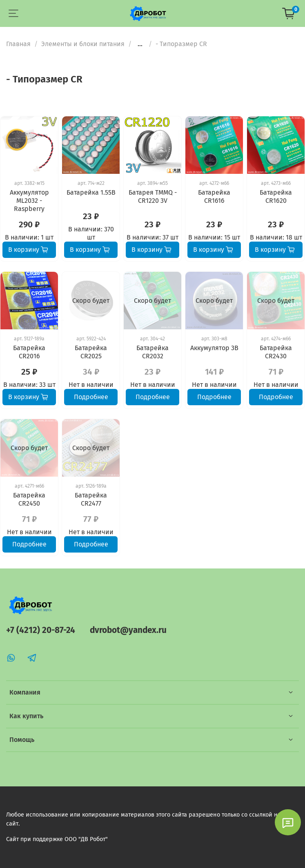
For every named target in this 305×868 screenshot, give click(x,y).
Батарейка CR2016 (29, 352)
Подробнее (91, 397)
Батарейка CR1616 (214, 196)
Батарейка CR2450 (29, 499)
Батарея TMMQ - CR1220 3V (153, 196)
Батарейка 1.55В (91, 192)
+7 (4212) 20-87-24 (41, 630)
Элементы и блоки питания (83, 44)
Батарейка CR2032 (152, 352)
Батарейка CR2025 (91, 352)
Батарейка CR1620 (276, 196)
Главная (18, 44)
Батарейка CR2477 (91, 499)
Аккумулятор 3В (214, 348)
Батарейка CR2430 (276, 352)
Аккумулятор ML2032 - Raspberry (29, 201)
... (140, 44)
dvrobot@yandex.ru (128, 630)
